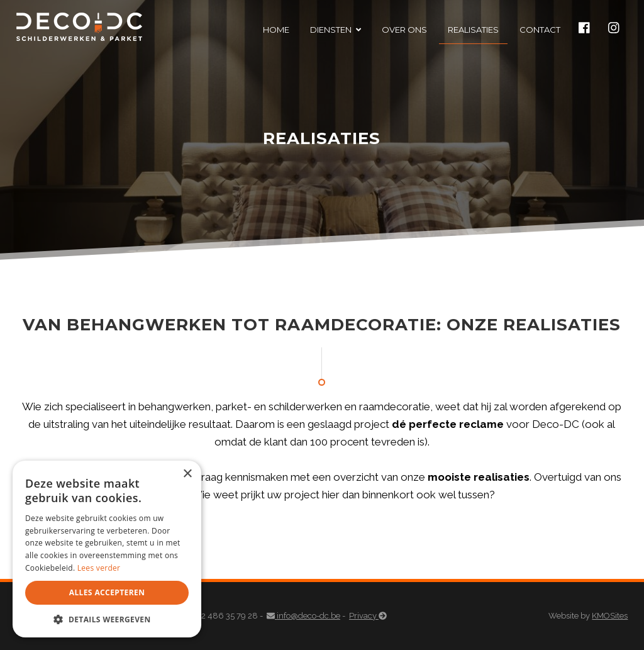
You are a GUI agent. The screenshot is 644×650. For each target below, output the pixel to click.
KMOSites (610, 616)
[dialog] (107, 549)
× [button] (187, 474)
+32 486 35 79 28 (221, 616)
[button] (107, 619)
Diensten (331, 30)
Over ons (404, 30)
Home (276, 30)
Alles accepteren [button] (107, 592)
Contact (540, 30)
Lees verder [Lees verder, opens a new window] (99, 568)
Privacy (368, 616)
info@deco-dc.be (303, 616)
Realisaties (473, 30)
